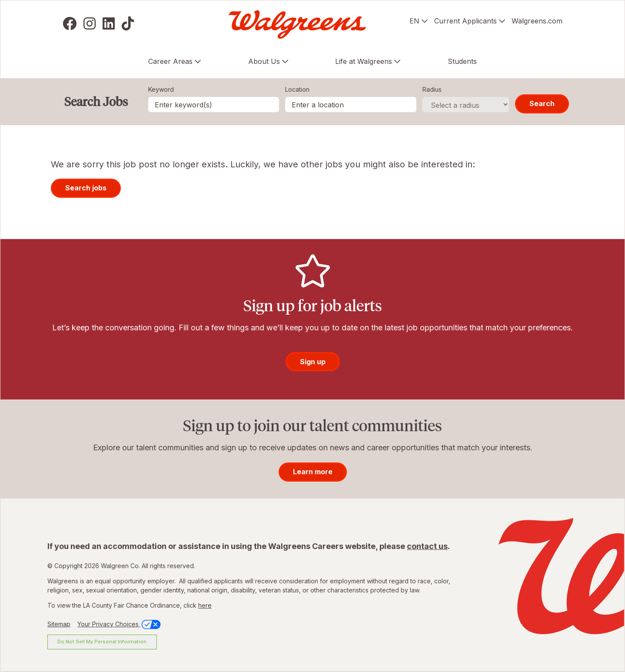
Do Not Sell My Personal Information (102, 642)
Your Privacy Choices (120, 624)
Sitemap (59, 624)
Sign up (313, 362)
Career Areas (170, 61)
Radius (432, 89)
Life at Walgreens (364, 61)
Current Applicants (465, 21)
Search (542, 103)
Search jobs (86, 188)
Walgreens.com (537, 21)
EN (414, 21)
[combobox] (351, 105)
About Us (264, 61)
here (205, 605)
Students (462, 61)
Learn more (313, 472)
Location (297, 89)
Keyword (161, 89)
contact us (427, 546)
